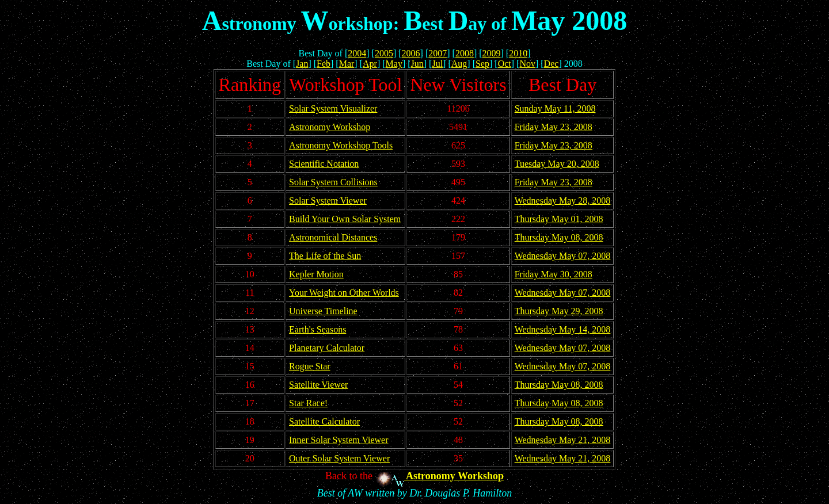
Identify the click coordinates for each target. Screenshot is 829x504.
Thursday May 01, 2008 (559, 219)
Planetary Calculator (327, 348)
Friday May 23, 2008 (554, 127)
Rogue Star (310, 366)
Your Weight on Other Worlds (344, 293)
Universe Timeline (323, 311)
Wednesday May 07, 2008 (563, 256)
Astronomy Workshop (330, 127)
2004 (357, 53)
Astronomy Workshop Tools (341, 145)
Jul (437, 64)
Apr (370, 64)
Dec (552, 64)
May (394, 64)
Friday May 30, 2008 (554, 274)
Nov (527, 64)
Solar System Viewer (328, 201)
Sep (482, 64)
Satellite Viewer (318, 385)
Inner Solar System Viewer (339, 440)
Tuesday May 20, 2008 (557, 164)
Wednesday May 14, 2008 (563, 329)
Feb (324, 64)
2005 (384, 53)
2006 (411, 53)
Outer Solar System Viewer (339, 458)
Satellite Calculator (324, 421)
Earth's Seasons (317, 329)
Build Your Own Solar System (345, 219)
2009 (492, 53)
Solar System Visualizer (333, 108)
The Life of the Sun (325, 256)
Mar (347, 64)
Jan (302, 64)
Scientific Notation (324, 164)
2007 (438, 53)
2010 (518, 53)
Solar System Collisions (333, 182)
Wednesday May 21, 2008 (563, 440)
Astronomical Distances (333, 237)
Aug (459, 64)
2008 (465, 53)
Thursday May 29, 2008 (559, 311)
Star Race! (308, 403)
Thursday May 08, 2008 (559, 237)
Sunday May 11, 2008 (555, 108)
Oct (505, 64)
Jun (417, 64)
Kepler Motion (316, 274)
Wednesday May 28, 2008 (563, 201)
